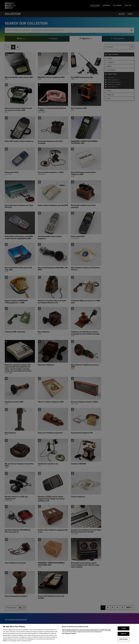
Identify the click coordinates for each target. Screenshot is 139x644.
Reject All (124, 637)
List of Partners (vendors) (69, 637)
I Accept (124, 632)
